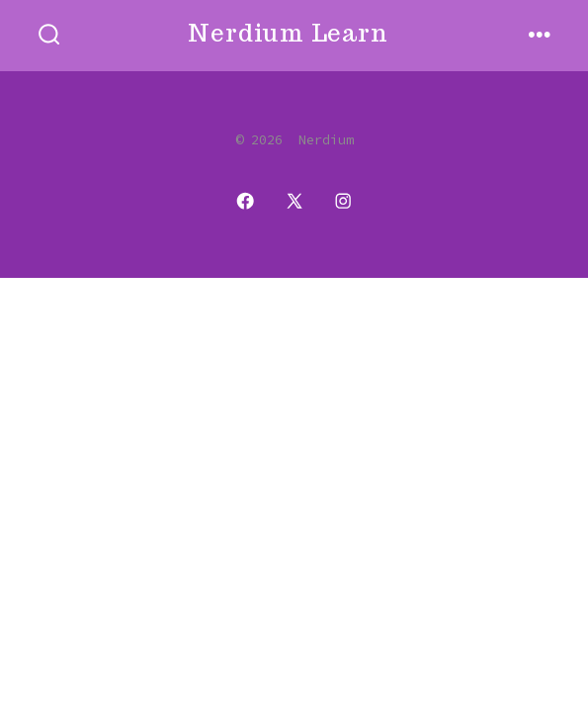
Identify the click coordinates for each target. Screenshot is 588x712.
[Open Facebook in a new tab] (245, 201)
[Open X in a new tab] (294, 201)
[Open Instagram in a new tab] (343, 201)
